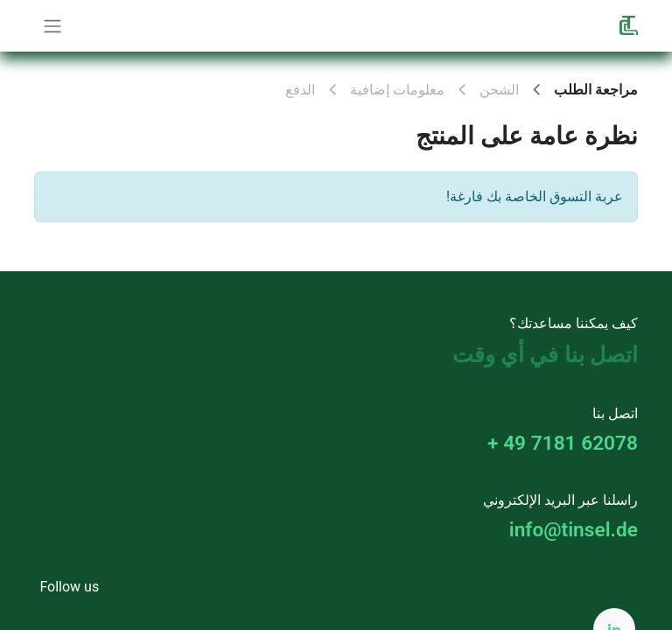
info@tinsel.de (574, 530)
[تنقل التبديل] (52, 26)
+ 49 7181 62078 (563, 443)
